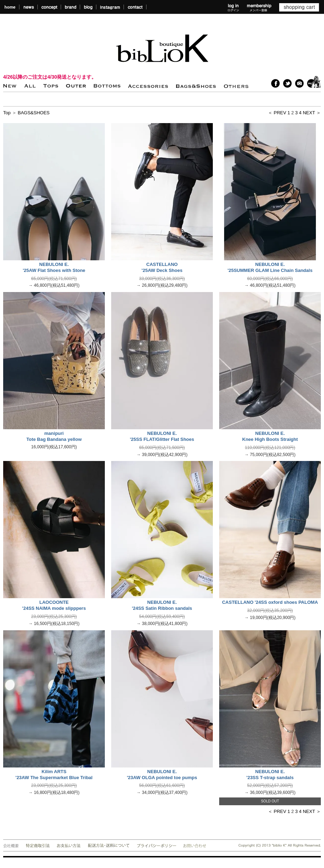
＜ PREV (277, 113)
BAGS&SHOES (34, 113)
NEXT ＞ (312, 113)
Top (7, 113)
